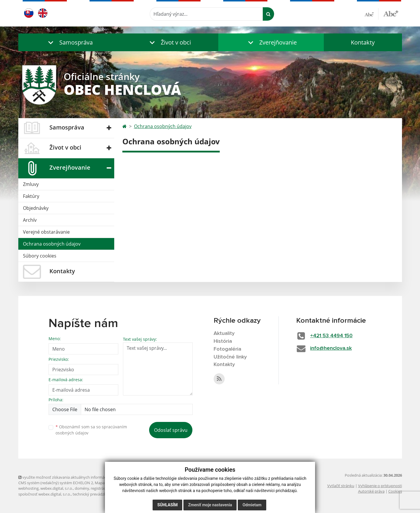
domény (82, 488)
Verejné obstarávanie (46, 232)
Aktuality (224, 333)
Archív (30, 220)
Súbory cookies (40, 256)
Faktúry (31, 196)
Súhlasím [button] (167, 505)
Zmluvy (31, 184)
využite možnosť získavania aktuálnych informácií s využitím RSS (76, 477)
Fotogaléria (227, 349)
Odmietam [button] (252, 505)
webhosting (28, 488)
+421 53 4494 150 (331, 336)
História (223, 341)
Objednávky (36, 208)
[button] (69, 42)
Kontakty (363, 42)
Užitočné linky (230, 357)
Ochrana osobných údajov (52, 244)
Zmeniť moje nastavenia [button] (210, 505)
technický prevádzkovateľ (95, 494)
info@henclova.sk (331, 348)
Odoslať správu (171, 430)
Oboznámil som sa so (91, 430)
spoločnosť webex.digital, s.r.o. (45, 494)
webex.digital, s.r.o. (57, 488)
